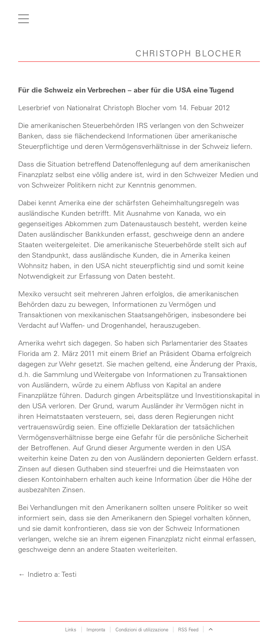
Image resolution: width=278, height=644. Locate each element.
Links (71, 629)
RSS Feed (188, 629)
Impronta (96, 629)
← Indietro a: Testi (47, 574)
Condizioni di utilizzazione (142, 629)
